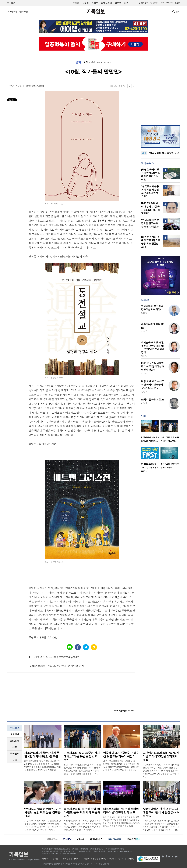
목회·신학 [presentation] (15, 754)
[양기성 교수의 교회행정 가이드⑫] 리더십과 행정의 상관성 (152, 366)
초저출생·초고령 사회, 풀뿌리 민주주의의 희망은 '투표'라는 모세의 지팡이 (153, 347)
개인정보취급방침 (91, 859)
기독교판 (145, 3)
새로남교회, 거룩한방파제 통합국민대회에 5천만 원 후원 (42, 755)
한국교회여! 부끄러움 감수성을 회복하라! (152, 308)
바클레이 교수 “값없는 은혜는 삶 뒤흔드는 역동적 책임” (121, 755)
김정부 (144, 392)
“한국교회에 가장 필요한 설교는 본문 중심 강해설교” (150, 223)
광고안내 (56, 859)
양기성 (144, 373)
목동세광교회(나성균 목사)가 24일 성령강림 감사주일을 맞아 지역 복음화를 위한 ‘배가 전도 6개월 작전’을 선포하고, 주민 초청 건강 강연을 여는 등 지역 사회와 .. (82, 825)
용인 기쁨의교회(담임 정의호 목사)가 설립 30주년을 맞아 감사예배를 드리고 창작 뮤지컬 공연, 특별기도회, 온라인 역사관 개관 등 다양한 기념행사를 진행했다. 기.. (82, 769)
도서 (86, 62)
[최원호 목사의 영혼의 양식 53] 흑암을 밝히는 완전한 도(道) (151, 242)
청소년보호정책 (107, 859)
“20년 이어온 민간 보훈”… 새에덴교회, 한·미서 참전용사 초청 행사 (161, 813)
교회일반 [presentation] (15, 734)
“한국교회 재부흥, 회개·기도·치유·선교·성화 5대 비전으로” (150, 191)
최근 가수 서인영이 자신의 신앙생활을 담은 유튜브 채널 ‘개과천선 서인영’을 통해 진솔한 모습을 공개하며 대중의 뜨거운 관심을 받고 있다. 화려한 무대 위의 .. (42, 825)
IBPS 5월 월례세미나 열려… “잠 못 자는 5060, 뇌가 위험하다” (151, 208)
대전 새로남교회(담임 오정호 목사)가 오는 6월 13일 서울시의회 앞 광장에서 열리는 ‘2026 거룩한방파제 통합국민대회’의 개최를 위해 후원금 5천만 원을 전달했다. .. (43, 766)
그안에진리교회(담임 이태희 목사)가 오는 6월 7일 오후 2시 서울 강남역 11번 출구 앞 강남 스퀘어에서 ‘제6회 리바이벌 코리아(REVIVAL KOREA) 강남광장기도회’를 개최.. (161, 771)
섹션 (11, 3)
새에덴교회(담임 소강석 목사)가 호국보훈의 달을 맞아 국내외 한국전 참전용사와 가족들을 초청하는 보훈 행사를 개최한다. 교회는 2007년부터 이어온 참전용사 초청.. (161, 825)
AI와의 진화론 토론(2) (152, 400)
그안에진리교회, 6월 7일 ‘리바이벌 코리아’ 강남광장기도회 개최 (161, 756)
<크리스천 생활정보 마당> (124, 711)
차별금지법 (106, 3)
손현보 (95, 3)
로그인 (177, 3)
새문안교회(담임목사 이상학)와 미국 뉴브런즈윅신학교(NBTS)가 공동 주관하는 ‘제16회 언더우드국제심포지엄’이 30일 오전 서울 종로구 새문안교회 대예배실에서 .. (121, 766)
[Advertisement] (160, 103)
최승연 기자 (21, 86)
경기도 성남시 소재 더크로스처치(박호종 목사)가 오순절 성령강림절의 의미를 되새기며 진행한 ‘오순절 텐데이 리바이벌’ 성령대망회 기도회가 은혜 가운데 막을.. (122, 822)
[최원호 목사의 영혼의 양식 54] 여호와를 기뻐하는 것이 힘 (151, 174)
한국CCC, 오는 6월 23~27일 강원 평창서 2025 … (150, 468)
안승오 (144, 331)
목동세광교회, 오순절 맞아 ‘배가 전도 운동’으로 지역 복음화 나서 (82, 813)
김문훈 (118, 3)
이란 (126, 3)
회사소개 (46, 859)
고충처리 (121, 859)
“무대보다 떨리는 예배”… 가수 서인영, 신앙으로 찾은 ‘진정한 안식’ (43, 813)
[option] (151, 432)
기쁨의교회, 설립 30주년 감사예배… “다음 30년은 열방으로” (82, 756)
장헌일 (144, 356)
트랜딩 (76, 3)
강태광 (144, 313)
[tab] (15, 734)
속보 (144, 153)
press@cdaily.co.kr (35, 86)
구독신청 (170, 3)
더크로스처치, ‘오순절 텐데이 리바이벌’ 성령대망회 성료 (121, 811)
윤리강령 (131, 859)
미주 (162, 3)
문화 (78, 62)
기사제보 (77, 859)
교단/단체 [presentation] (15, 741)
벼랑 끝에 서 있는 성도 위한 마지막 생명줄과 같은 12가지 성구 (153, 385)
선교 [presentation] (15, 747)
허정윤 (144, 403)
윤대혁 (85, 3)
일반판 (155, 3)
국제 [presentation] (15, 760)
